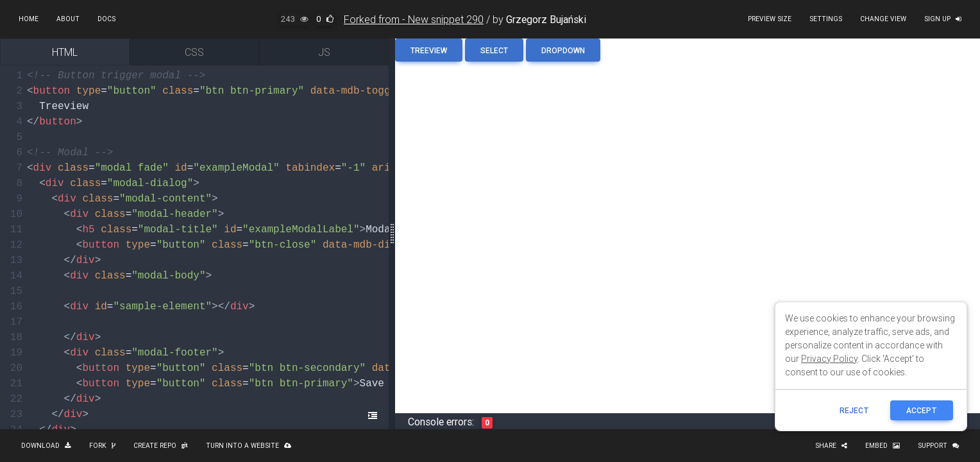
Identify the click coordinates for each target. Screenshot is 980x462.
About (68, 19)
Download (46, 446)
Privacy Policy (829, 359)
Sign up (943, 19)
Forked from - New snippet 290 (414, 19)
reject (854, 410)
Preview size (770, 19)
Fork (102, 446)
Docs (106, 19)
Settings (826, 19)
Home (29, 19)
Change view (883, 19)
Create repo (161, 446)
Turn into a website (249, 446)
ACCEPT (922, 410)
